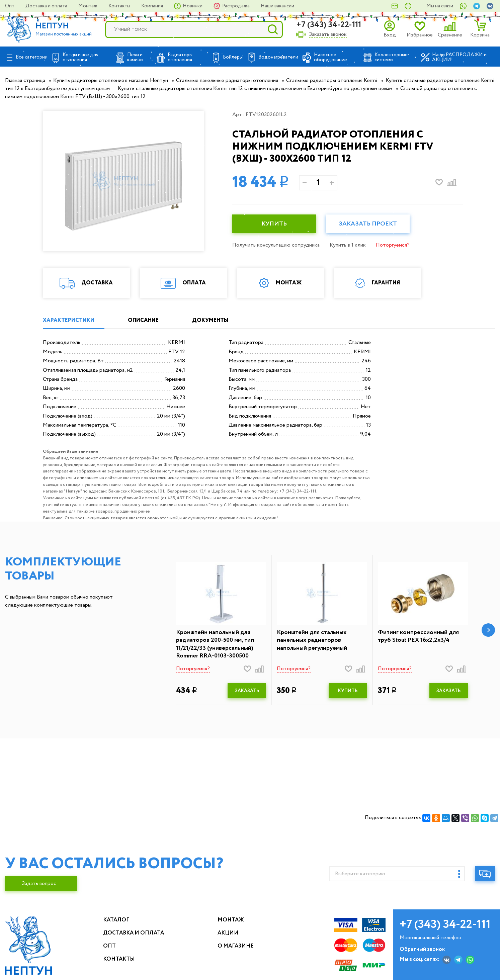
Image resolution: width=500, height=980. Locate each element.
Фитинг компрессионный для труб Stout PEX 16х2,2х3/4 (418, 637)
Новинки (193, 6)
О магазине (236, 946)
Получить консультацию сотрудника (276, 245)
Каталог (116, 920)
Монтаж (88, 6)
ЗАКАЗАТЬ (247, 691)
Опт (10, 6)
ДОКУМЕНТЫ (210, 320)
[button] (488, 630)
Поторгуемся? (393, 245)
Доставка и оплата (47, 6)
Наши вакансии (277, 6)
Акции (228, 933)
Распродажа (236, 6)
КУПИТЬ (274, 224)
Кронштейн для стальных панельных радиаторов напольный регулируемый (312, 640)
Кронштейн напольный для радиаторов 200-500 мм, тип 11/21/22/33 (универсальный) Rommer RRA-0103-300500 (215, 644)
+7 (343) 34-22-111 (329, 25)
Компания (153, 6)
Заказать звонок (328, 35)
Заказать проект (368, 224)
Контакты (120, 6)
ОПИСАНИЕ (143, 320)
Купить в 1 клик (348, 245)
